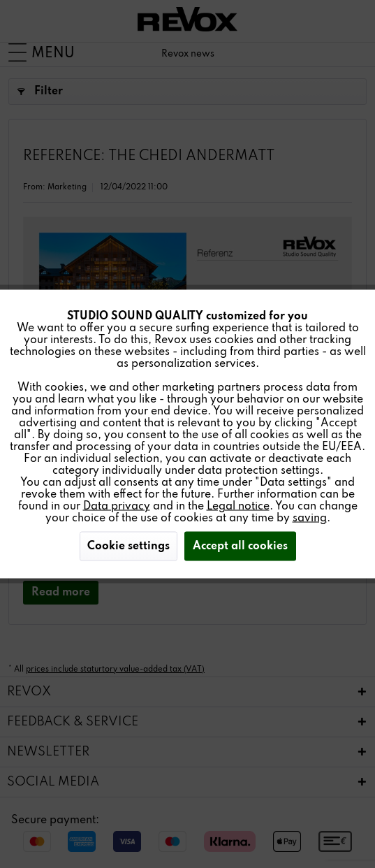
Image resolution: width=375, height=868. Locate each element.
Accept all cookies (240, 547)
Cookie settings (128, 547)
